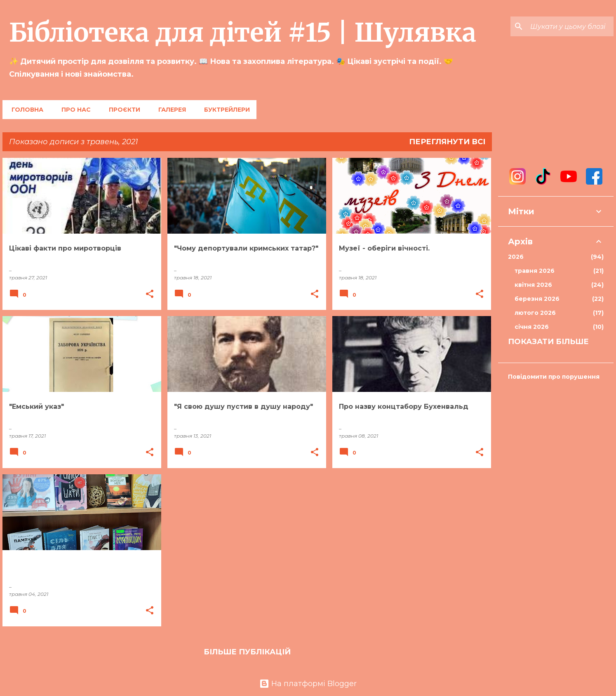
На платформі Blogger (308, 684)
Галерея (170, 110)
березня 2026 (559, 299)
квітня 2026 (559, 285)
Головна (25, 110)
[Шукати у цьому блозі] (570, 26)
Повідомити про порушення (554, 377)
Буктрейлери (225, 110)
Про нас (74, 110)
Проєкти (122, 110)
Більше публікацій (247, 652)
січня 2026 (559, 327)
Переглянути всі (447, 142)
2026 (556, 257)
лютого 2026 (559, 313)
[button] (150, 294)
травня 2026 (559, 271)
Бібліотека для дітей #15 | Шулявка (243, 33)
